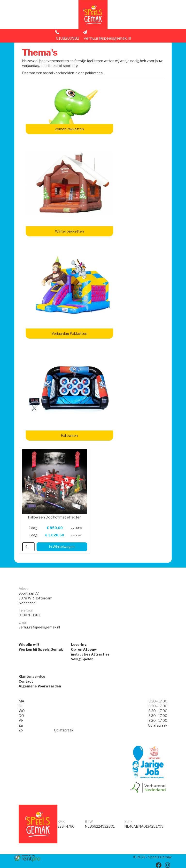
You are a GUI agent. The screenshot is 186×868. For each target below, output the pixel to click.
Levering (79, 645)
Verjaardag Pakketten (69, 333)
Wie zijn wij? (29, 645)
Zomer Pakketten (69, 129)
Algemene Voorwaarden (40, 686)
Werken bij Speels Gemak (41, 649)
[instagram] (167, 865)
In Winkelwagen (62, 547)
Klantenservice (32, 676)
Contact (26, 681)
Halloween (69, 435)
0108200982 (67, 35)
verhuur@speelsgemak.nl (107, 35)
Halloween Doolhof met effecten (55, 517)
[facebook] (159, 865)
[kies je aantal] (28, 547)
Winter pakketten (69, 231)
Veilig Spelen (82, 659)
